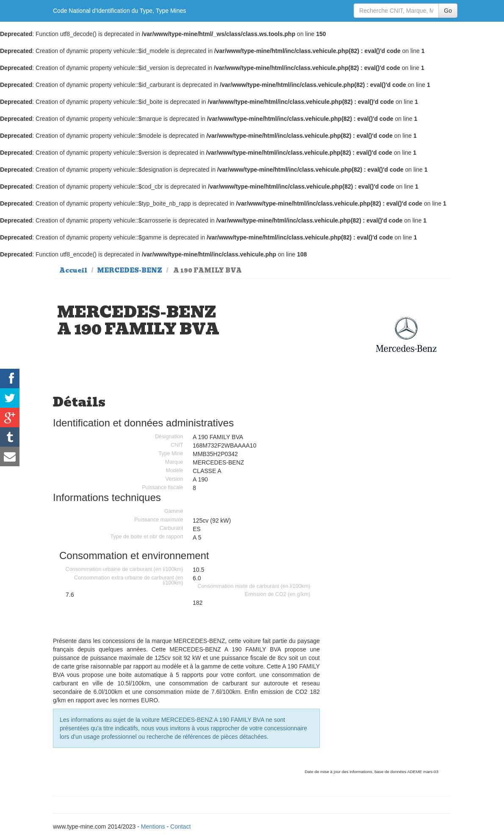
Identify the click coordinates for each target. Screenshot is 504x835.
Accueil (73, 270)
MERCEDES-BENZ (130, 270)
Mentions (153, 827)
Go (448, 11)
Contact (180, 827)
